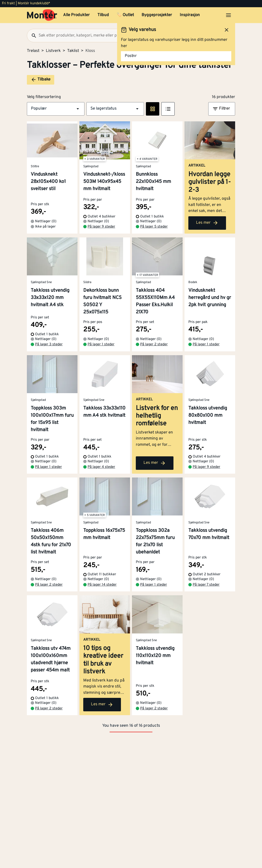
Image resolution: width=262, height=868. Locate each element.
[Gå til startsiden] (42, 15)
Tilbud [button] (103, 15)
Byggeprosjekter (157, 15)
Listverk (53, 51)
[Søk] (32, 36)
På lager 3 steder (49, 344)
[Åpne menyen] (228, 15)
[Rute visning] (153, 109)
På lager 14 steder (102, 585)
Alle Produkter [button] (76, 15)
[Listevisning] (168, 109)
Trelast (33, 51)
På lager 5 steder (154, 227)
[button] (56, 109)
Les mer (207, 223)
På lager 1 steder (101, 344)
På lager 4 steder (101, 467)
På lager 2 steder (154, 344)
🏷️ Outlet (125, 15)
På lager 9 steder (101, 227)
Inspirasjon (190, 15)
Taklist (73, 51)
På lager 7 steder (206, 585)
